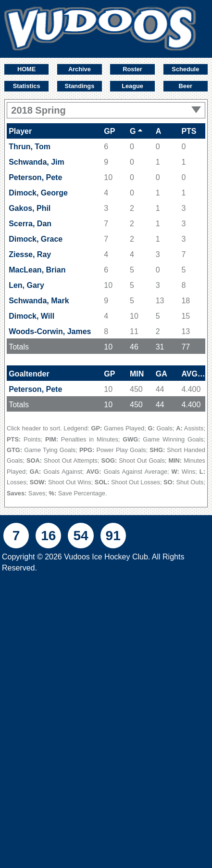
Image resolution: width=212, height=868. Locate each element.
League (132, 86)
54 (81, 536)
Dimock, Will (31, 316)
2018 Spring (106, 110)
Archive (80, 69)
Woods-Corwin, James (50, 331)
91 (113, 536)
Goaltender (29, 374)
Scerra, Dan (30, 224)
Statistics (27, 86)
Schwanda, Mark (39, 301)
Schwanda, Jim (37, 162)
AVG (193, 374)
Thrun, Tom (30, 147)
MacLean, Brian (37, 270)
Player (20, 131)
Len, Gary (26, 285)
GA (162, 374)
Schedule (185, 69)
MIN (137, 374)
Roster (132, 69)
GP (109, 131)
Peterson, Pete (35, 177)
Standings (79, 86)
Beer (186, 86)
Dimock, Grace (36, 239)
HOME (26, 69)
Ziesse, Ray (30, 254)
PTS (189, 131)
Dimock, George (38, 193)
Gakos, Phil (30, 208)
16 (48, 536)
